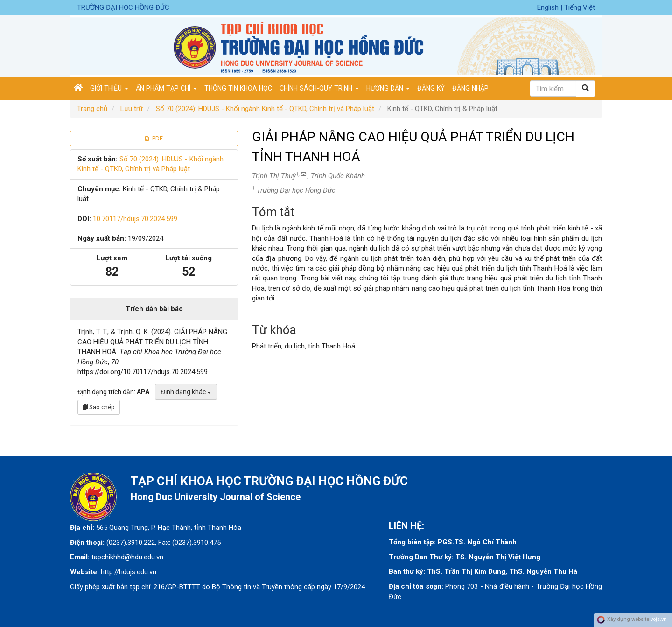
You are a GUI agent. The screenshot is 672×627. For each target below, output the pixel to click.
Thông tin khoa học (238, 88)
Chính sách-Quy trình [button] (319, 88)
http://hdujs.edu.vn (129, 572)
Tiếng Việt (580, 7)
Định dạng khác (186, 392)
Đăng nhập (470, 88)
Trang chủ (92, 109)
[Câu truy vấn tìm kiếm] (553, 88)
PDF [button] (154, 138)
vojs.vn (659, 620)
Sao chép (99, 407)
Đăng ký (431, 88)
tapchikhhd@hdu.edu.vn (127, 557)
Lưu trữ (132, 109)
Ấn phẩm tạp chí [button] (166, 88)
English (549, 7)
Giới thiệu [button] (109, 88)
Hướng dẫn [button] (388, 88)
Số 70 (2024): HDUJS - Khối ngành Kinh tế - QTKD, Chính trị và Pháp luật (265, 109)
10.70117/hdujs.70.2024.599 (135, 219)
